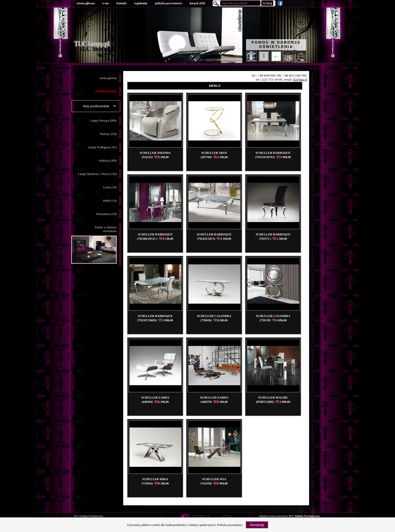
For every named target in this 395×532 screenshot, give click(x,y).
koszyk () (197, 3)
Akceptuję (257, 525)
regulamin (141, 3)
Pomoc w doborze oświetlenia (276, 44)
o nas (106, 3)
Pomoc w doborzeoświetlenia (94, 245)
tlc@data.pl (300, 80)
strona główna (86, 3)
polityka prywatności (169, 3)
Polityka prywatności (230, 525)
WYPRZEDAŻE (106, 91)
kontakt (121, 3)
